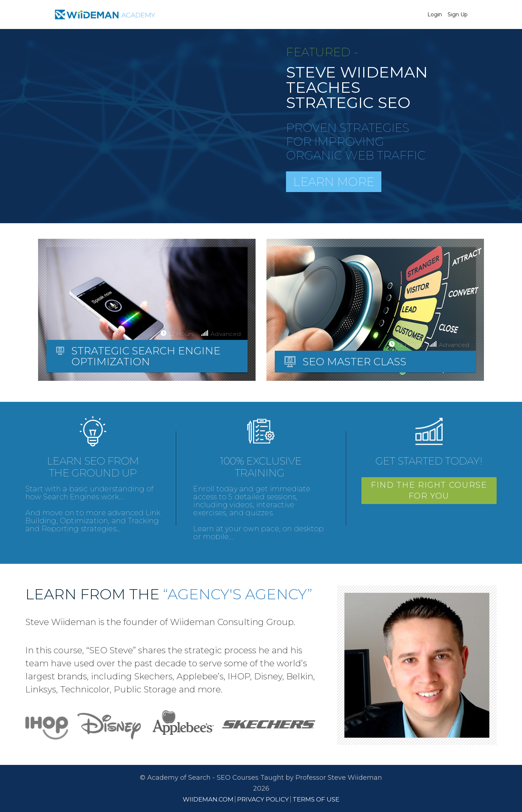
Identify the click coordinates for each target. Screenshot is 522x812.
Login (435, 14)
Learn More (334, 182)
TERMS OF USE (316, 799)
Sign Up (458, 14)
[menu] (445, 14)
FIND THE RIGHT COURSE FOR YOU (429, 490)
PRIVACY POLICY (263, 799)
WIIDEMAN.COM (208, 799)
